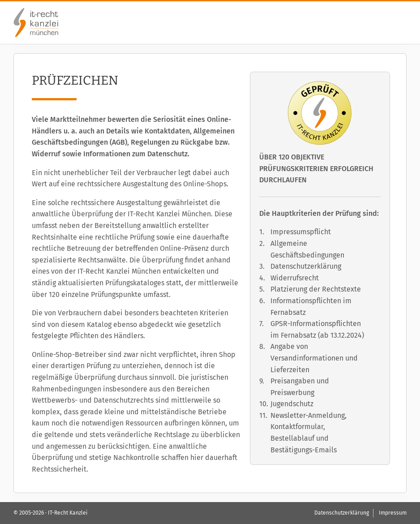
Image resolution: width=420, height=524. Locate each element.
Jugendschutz (292, 404)
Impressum (393, 513)
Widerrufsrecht (295, 278)
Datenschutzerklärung (306, 266)
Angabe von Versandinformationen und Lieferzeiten (314, 358)
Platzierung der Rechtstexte (316, 289)
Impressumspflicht (301, 232)
